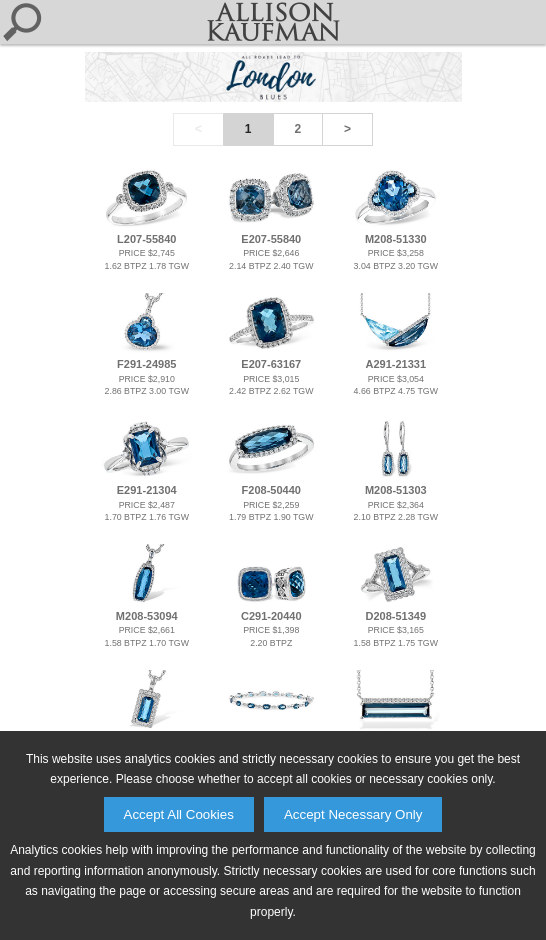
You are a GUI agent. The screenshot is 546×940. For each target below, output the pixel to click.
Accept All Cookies (179, 814)
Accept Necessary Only (353, 814)
